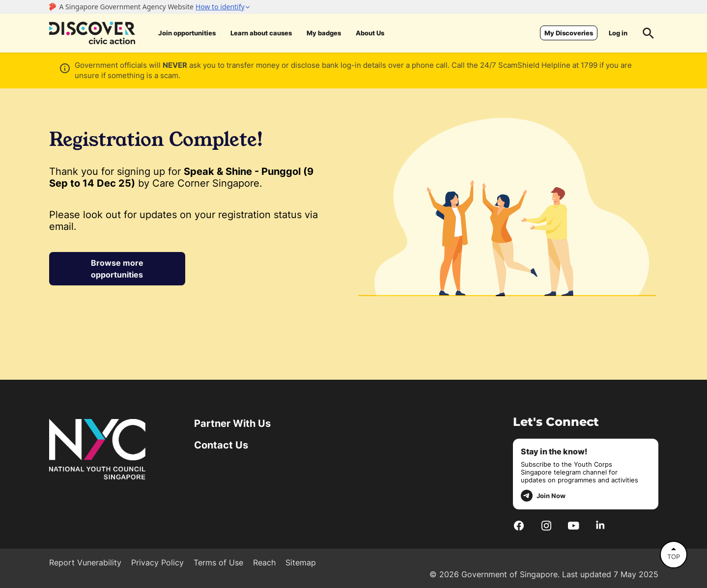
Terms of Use (218, 562)
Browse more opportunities (117, 269)
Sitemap (301, 562)
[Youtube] (574, 525)
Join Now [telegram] (543, 496)
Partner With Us (232, 423)
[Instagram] (546, 525)
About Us (370, 33)
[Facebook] (519, 525)
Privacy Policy (157, 562)
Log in (618, 33)
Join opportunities (187, 33)
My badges (324, 33)
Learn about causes (261, 33)
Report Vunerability (85, 562)
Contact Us (221, 445)
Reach (264, 562)
